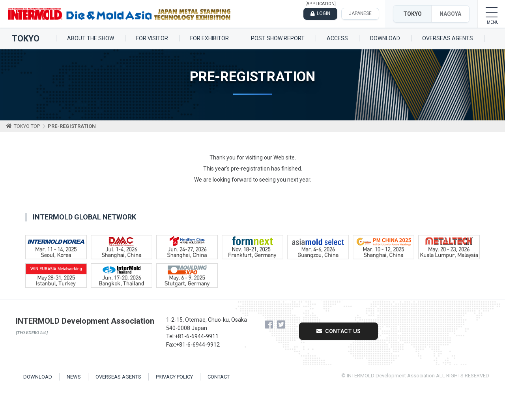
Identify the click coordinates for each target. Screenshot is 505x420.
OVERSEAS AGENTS (448, 38)
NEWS (74, 377)
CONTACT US (339, 331)
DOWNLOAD (385, 38)
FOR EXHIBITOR (209, 38)
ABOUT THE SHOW (91, 38)
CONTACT (219, 377)
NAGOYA (450, 14)
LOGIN (324, 13)
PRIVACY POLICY (174, 377)
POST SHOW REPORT (278, 38)
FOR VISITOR (152, 38)
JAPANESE (360, 13)
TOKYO (412, 14)
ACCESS (337, 38)
